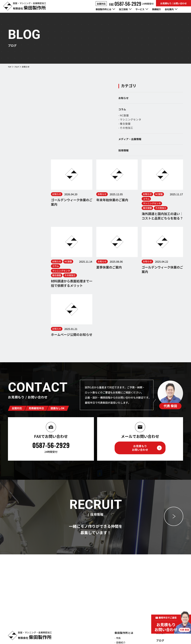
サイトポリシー (175, 636)
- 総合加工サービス (123, 613)
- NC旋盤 (155, 116)
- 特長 (115, 561)
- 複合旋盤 (156, 125)
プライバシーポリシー (155, 636)
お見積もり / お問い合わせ (173, 3)
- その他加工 (157, 129)
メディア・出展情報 (161, 141)
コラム (153, 110)
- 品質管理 (117, 570)
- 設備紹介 (117, 566)
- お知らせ (159, 569)
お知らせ (155, 98)
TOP (10, 67)
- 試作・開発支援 (121, 609)
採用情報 (155, 153)
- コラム (157, 573)
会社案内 (158, 581)
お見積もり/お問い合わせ (168, 596)
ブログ (18, 67)
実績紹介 (162, 9)
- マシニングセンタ (161, 120)
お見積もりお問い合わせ (140, 371)
